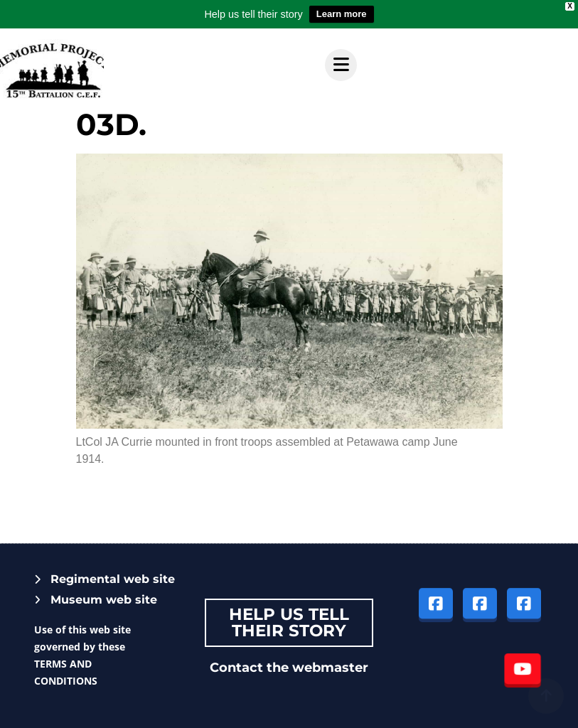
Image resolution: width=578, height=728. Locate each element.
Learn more (342, 14)
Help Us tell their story (289, 622)
